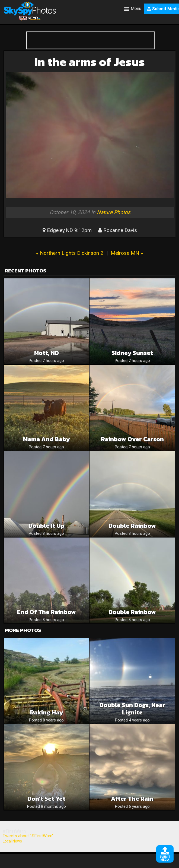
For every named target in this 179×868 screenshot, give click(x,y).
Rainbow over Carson (132, 439)
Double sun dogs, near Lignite (132, 709)
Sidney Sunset (132, 353)
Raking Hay (47, 712)
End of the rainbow (47, 612)
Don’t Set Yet (46, 799)
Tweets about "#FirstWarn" (28, 836)
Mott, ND (47, 353)
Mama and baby (46, 439)
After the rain (132, 799)
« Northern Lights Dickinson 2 (70, 253)
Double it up (47, 526)
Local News (12, 841)
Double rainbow (132, 612)
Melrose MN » (127, 253)
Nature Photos (114, 212)
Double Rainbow (132, 526)
